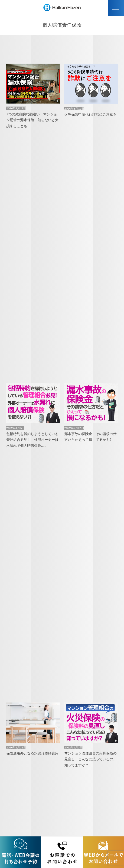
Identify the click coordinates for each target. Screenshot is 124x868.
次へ (71, 792)
